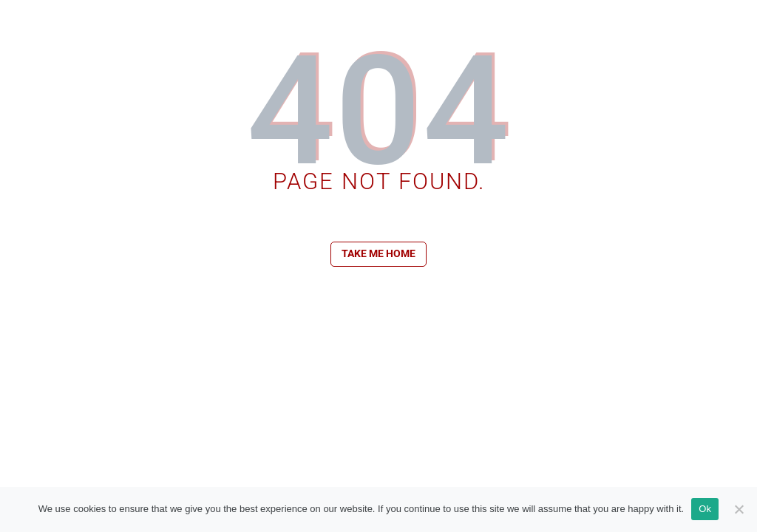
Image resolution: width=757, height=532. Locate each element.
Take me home (378, 253)
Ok (705, 509)
